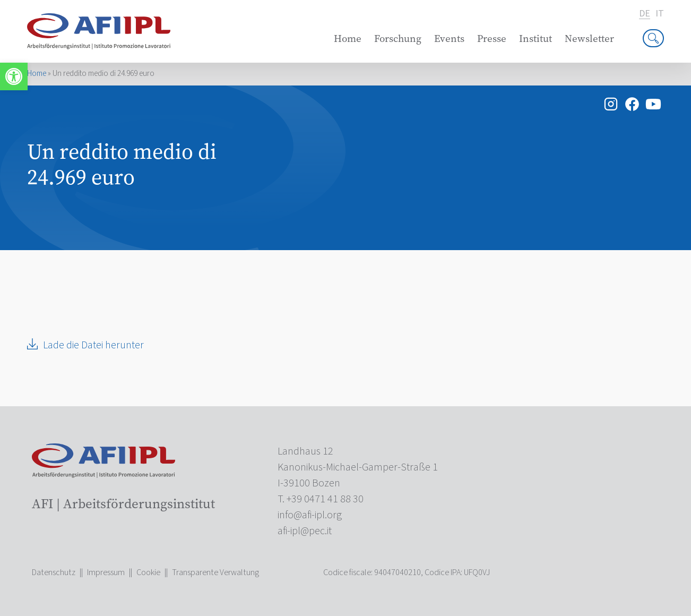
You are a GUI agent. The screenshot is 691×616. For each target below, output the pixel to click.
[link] (14, 76)
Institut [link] (535, 38)
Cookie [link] (148, 572)
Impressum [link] (106, 572)
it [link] (660, 14)
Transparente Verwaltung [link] (215, 572)
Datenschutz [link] (54, 572)
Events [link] (449, 38)
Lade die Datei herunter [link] (93, 345)
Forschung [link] (398, 38)
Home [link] (348, 38)
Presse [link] (492, 38)
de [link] (645, 14)
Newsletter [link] (589, 38)
